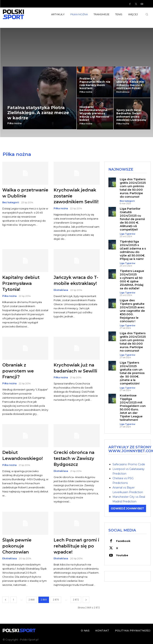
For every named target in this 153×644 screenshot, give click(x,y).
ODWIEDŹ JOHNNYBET (127, 508)
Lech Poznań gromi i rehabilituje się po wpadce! (76, 546)
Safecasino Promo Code (129, 464)
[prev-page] (6, 600)
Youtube (122, 554)
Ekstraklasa (123, 92)
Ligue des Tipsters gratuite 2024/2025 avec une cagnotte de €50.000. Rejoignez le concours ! (132, 311)
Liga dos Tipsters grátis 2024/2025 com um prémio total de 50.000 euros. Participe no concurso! (133, 342)
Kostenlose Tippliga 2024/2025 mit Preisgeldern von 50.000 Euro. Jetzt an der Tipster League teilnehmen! (133, 408)
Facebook (123, 541)
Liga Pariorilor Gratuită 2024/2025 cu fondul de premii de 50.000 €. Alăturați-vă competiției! (132, 219)
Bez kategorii (11, 202)
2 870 (56, 600)
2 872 (76, 600)
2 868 (32, 600)
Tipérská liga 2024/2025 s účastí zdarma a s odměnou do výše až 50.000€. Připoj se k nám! (133, 250)
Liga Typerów (128, 234)
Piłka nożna (14, 123)
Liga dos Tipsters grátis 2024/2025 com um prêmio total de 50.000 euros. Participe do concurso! (133, 188)
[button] (147, 14)
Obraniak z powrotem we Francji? (18, 371)
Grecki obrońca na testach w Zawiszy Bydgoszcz (74, 458)
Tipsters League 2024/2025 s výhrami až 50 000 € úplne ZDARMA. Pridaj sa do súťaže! (132, 280)
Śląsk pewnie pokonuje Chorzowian (17, 546)
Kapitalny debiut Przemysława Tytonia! (21, 283)
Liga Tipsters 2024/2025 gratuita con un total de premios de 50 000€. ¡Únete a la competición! (132, 373)
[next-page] (86, 600)
